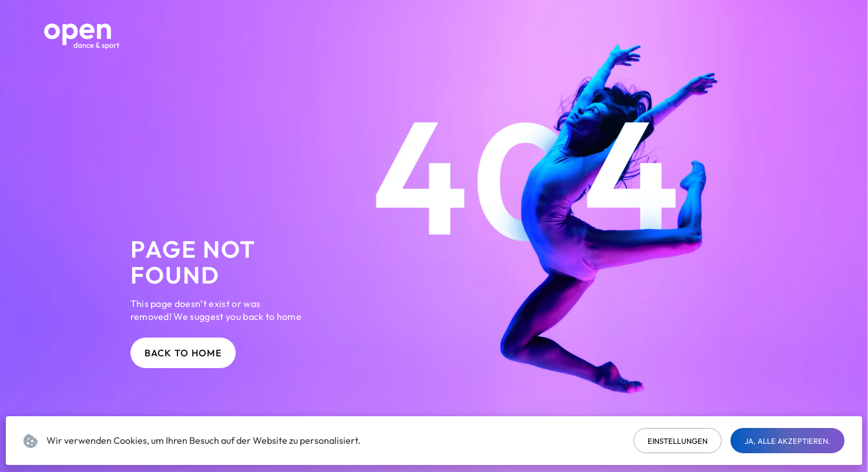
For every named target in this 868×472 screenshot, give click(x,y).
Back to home (183, 353)
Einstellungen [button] (678, 441)
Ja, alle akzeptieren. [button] (787, 441)
